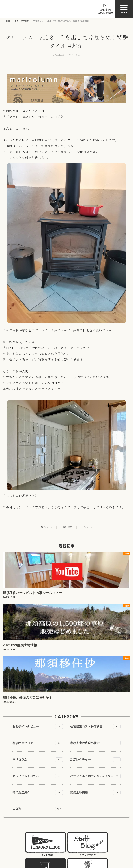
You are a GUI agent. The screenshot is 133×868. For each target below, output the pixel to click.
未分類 (38, 809)
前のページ (47, 527)
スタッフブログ (22, 21)
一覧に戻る (66, 527)
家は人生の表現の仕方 (95, 743)
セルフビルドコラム (38, 776)
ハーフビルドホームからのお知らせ (95, 776)
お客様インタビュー (38, 727)
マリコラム (74, 55)
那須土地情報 (95, 792)
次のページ (87, 527)
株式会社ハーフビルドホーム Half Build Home (24, 9)
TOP (8, 21)
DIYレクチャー (95, 760)
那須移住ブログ (38, 743)
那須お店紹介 (38, 792)
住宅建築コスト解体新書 (95, 727)
